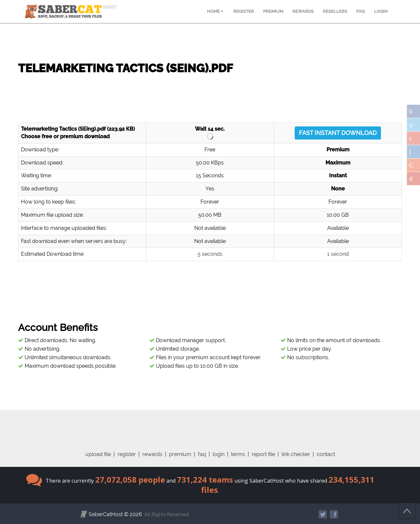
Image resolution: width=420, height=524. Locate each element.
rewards (152, 454)
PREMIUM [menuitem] (273, 11)
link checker (296, 454)
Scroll (407, 511)
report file (263, 454)
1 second (338, 254)
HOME (215, 11)
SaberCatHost (106, 514)
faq (202, 454)
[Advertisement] (210, 95)
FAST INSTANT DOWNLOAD (338, 133)
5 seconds (210, 254)
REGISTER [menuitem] (244, 11)
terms (238, 454)
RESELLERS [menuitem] (335, 11)
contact (326, 454)
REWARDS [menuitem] (303, 11)
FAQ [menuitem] (361, 11)
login (219, 454)
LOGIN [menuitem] (381, 11)
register (127, 454)
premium (180, 454)
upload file (98, 454)
